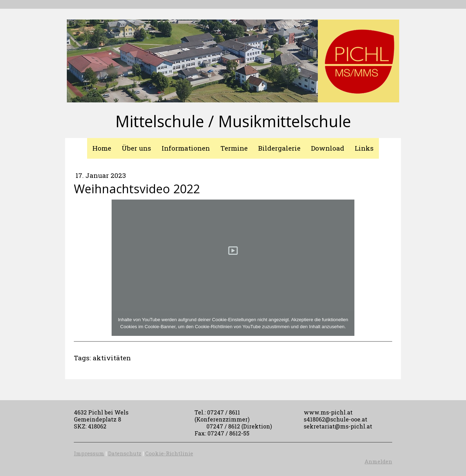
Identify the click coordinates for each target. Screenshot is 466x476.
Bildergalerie (279, 148)
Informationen (186, 148)
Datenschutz (125, 453)
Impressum (89, 453)
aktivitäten (112, 358)
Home (102, 148)
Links (364, 148)
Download (328, 148)
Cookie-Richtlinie (169, 453)
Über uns (136, 148)
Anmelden (378, 461)
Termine (234, 148)
